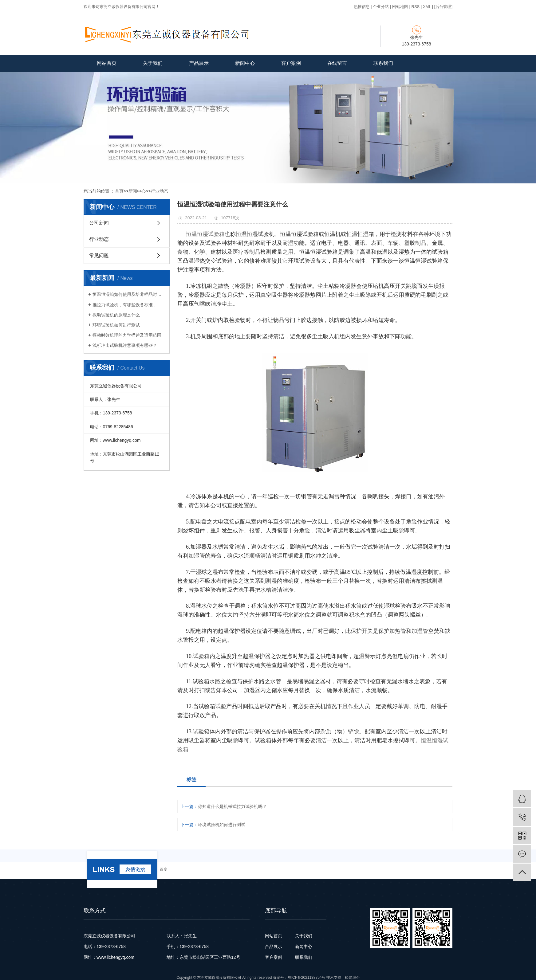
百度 (164, 869)
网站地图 (400, 7)
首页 (119, 191)
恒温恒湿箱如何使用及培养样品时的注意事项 (129, 294)
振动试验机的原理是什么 (116, 315)
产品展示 (199, 63)
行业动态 (160, 191)
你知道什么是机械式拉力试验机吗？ (232, 806)
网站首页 (107, 63)
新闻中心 (245, 63)
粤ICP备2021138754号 (307, 978)
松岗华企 (352, 978)
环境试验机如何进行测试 (116, 325)
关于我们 (153, 63)
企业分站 (381, 7)
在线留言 (337, 63)
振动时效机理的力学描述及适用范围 (127, 335)
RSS (416, 7)
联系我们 (383, 63)
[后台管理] (443, 7)
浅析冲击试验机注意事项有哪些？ (125, 345)
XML (427, 7)
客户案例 (291, 63)
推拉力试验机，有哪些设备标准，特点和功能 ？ (129, 305)
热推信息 (362, 7)
